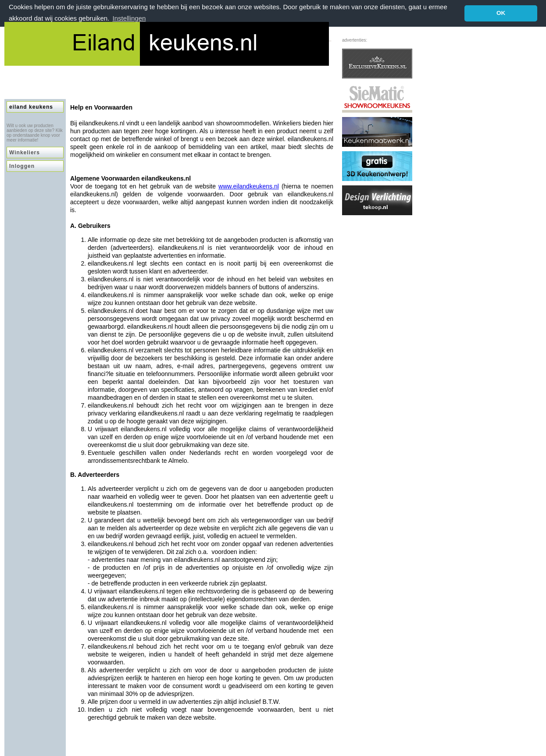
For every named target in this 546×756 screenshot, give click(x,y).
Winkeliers (25, 152)
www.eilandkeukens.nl (249, 186)
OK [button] (501, 13)
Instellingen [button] (129, 18)
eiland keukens (31, 106)
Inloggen (22, 166)
